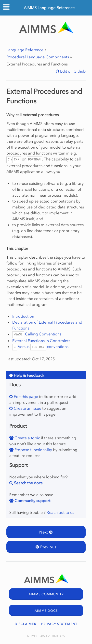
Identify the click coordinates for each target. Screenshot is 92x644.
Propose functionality (33, 450)
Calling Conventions (37, 334)
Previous (46, 547)
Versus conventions (40, 346)
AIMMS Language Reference (49, 8)
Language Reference (25, 50)
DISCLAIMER (26, 624)
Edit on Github (72, 71)
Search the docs (28, 483)
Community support (32, 501)
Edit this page (25, 396)
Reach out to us (60, 512)
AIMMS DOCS (46, 611)
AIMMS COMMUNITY (46, 594)
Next (46, 532)
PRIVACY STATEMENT (59, 624)
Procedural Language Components (38, 57)
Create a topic (27, 438)
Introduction (23, 316)
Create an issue (27, 408)
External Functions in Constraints (41, 341)
